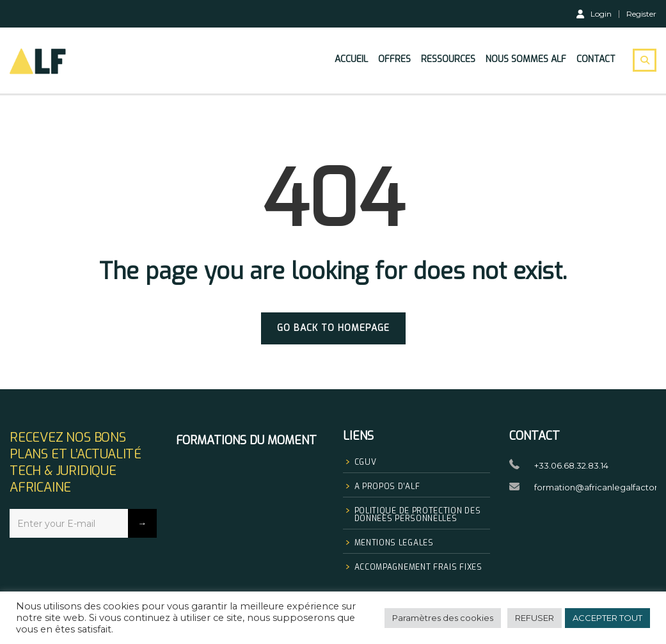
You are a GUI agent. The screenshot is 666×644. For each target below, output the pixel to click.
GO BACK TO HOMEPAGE (333, 328)
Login (594, 13)
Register (641, 14)
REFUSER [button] (535, 618)
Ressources (448, 59)
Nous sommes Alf (526, 59)
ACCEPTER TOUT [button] (607, 618)
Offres (394, 59)
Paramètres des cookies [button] (443, 618)
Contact (596, 59)
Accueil (351, 59)
